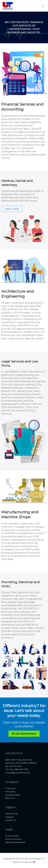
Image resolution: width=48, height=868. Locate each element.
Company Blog (13, 795)
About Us (10, 798)
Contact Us (11, 820)
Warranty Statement (15, 842)
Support (9, 817)
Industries (10, 792)
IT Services (10, 788)
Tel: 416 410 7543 (13, 766)
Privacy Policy (12, 836)
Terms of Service (13, 839)
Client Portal (11, 814)
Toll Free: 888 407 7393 (17, 769)
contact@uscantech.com (18, 773)
